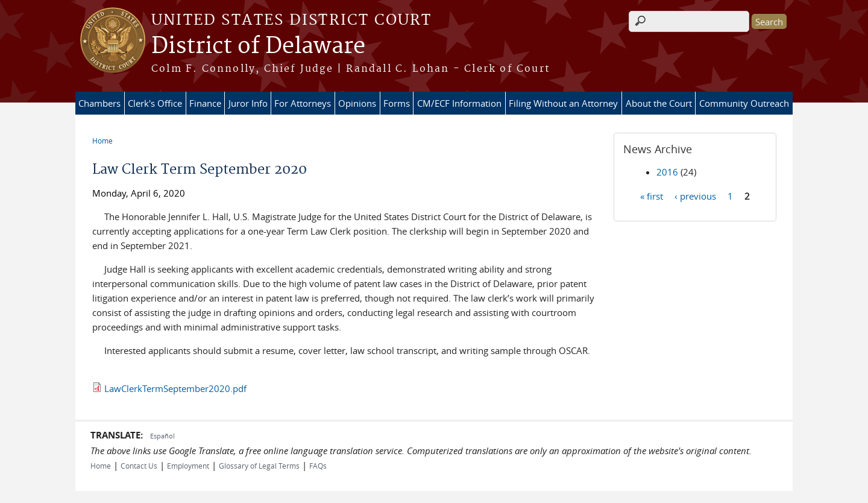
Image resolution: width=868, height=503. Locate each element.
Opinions (357, 103)
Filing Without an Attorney (563, 103)
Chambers (99, 103)
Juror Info (248, 103)
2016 (667, 172)
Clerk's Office (155, 103)
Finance (205, 103)
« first (652, 195)
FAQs (318, 466)
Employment (188, 466)
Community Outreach (744, 103)
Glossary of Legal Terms (259, 466)
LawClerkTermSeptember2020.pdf (175, 388)
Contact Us (139, 466)
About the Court (659, 103)
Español (162, 436)
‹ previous (695, 195)
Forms (397, 103)
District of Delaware (258, 46)
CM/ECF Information (459, 103)
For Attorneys (303, 103)
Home (102, 141)
